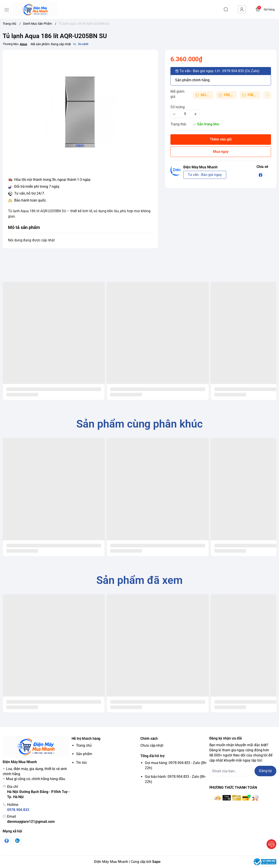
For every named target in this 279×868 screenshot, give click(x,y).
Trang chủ (84, 745)
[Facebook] (7, 841)
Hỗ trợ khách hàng (86, 739)
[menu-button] (7, 10)
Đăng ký (265, 771)
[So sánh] (81, 44)
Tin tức (82, 763)
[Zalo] (17, 841)
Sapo (156, 862)
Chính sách (149, 739)
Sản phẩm (84, 754)
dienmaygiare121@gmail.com (31, 822)
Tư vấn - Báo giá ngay (205, 175)
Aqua (23, 44)
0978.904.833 (18, 810)
